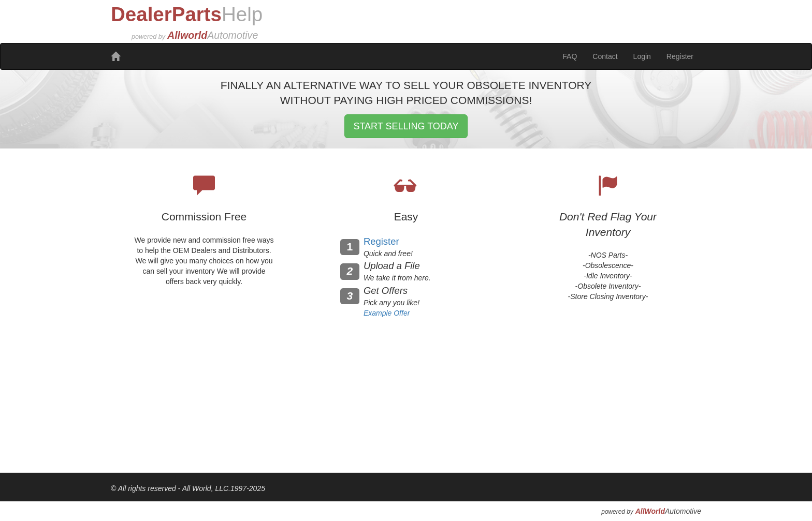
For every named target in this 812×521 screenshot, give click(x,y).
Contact (605, 56)
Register (680, 56)
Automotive (668, 511)
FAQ (570, 56)
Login (642, 56)
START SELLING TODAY (406, 126)
